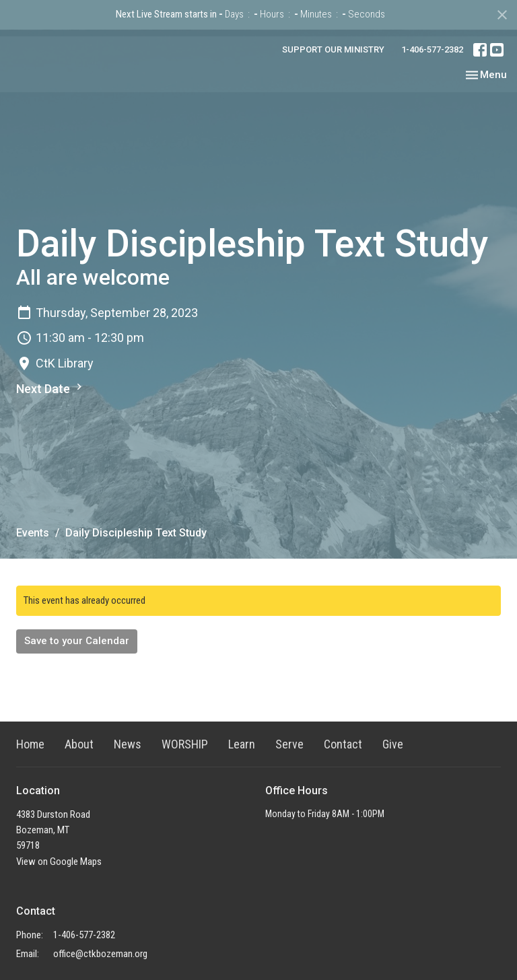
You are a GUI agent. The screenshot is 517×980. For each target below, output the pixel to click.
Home (30, 744)
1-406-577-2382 (432, 49)
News (128, 744)
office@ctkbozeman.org (100, 954)
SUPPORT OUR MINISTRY (333, 49)
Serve (289, 744)
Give (393, 744)
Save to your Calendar (77, 641)
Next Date (51, 388)
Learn (242, 744)
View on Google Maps (59, 862)
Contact (343, 744)
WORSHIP (185, 744)
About (79, 744)
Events (33, 533)
